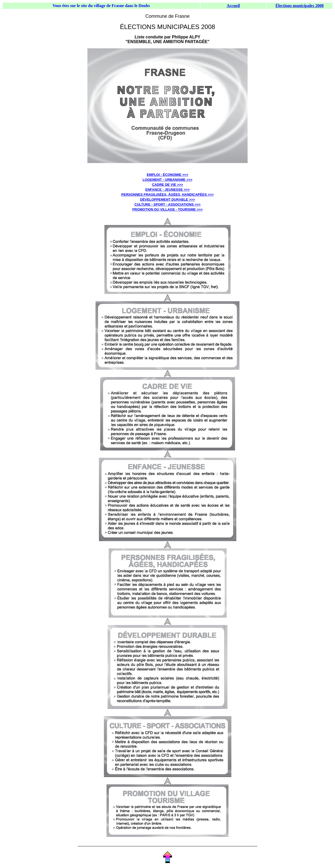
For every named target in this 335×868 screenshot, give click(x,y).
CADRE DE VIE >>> (168, 185)
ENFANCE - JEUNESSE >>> (167, 190)
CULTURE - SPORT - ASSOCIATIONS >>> (168, 204)
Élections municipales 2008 (299, 6)
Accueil (233, 6)
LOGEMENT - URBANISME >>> (167, 180)
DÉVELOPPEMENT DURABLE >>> (167, 199)
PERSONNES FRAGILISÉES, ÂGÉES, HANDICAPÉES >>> (168, 195)
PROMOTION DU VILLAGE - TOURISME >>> (168, 209)
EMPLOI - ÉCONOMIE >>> (168, 175)
